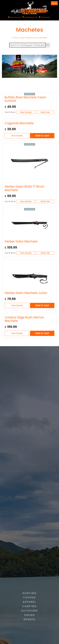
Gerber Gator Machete (21, 241)
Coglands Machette (19, 123)
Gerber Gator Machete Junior (26, 293)
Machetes (43, 38)
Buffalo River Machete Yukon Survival (25, 99)
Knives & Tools (32, 38)
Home (16, 38)
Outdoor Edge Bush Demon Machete (24, 319)
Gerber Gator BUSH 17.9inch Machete (24, 188)
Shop (22, 38)
